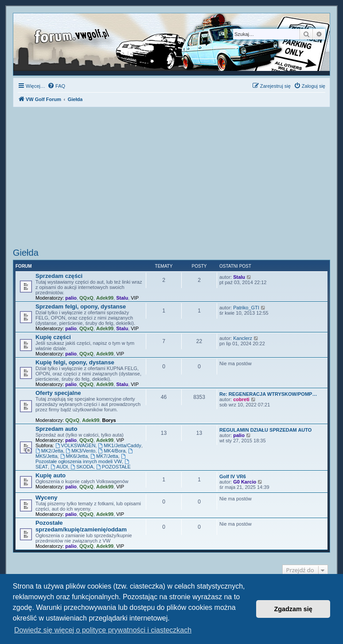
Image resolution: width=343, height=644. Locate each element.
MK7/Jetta (104, 456)
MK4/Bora (112, 451)
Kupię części (53, 337)
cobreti (241, 399)
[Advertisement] (171, 179)
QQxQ (86, 298)
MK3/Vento (81, 451)
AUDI (59, 467)
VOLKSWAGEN (76, 445)
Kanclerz (243, 338)
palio (71, 298)
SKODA (82, 467)
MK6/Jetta (74, 456)
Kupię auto (51, 475)
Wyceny (47, 498)
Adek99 (105, 298)
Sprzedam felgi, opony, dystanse (81, 306)
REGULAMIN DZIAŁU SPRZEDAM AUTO (265, 430)
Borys (109, 420)
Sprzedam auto (57, 429)
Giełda (26, 253)
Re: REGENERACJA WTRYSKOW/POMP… (268, 394)
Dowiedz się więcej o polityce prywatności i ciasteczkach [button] (103, 630)
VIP (135, 298)
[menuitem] (56, 86)
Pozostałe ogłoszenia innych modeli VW (81, 459)
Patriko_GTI (246, 308)
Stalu (122, 298)
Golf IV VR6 (233, 476)
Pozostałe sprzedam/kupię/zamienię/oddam (81, 526)
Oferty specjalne (58, 393)
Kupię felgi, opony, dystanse (75, 362)
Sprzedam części (59, 276)
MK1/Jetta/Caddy (119, 445)
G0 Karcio (245, 482)
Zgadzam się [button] (293, 609)
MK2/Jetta (49, 451)
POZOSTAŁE (113, 467)
